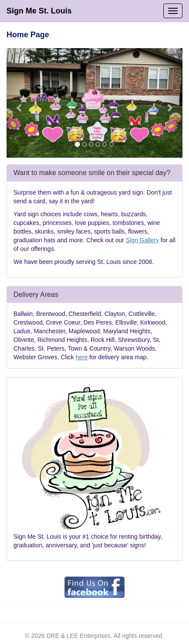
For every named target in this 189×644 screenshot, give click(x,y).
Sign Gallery (142, 240)
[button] (20, 103)
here (82, 357)
